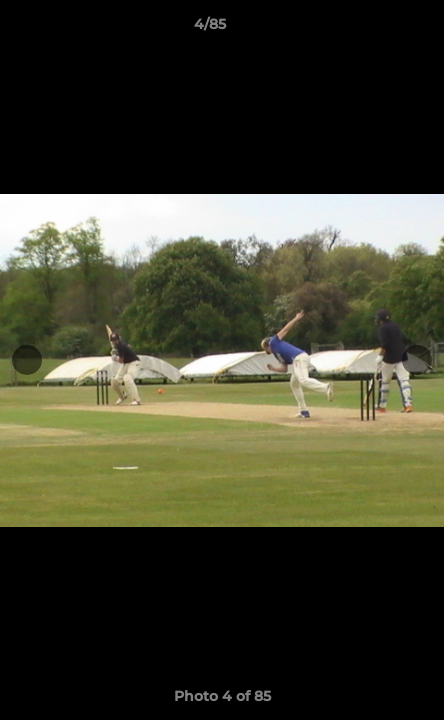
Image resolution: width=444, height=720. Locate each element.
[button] (372, 29)
